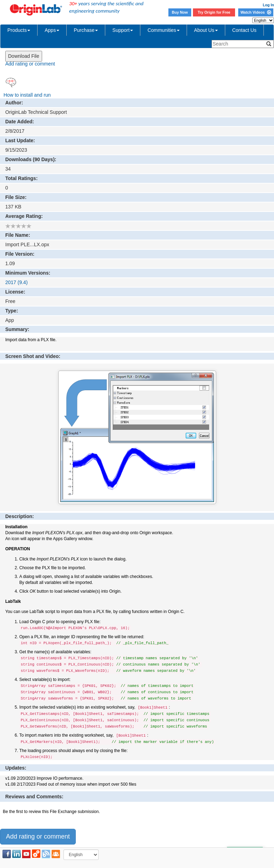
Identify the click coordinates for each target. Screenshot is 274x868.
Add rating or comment (30, 64)
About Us (206, 30)
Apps (52, 30)
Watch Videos (256, 12)
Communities (163, 30)
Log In (268, 5)
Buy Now (180, 12)
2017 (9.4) (16, 282)
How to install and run (27, 95)
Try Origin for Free (214, 12)
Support (123, 30)
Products (19, 30)
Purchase (86, 30)
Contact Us (244, 30)
